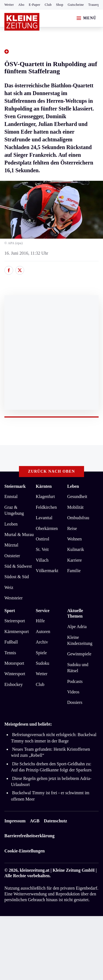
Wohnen (75, 539)
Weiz (9, 587)
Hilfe (40, 621)
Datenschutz (55, 821)
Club (48, 5)
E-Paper (35, 5)
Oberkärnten (47, 528)
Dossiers (75, 702)
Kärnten (44, 486)
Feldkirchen (46, 507)
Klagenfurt (45, 496)
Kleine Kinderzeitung (80, 640)
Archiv (42, 642)
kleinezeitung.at (35, 870)
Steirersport (15, 621)
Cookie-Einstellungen (25, 851)
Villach (42, 560)
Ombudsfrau (78, 518)
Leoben (11, 524)
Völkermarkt (47, 571)
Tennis (10, 653)
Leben (73, 486)
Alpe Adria (77, 627)
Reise (72, 528)
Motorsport (14, 663)
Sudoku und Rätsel (78, 668)
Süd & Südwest (18, 566)
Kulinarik (76, 549)
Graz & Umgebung (14, 510)
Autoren (43, 632)
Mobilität (76, 507)
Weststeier (13, 598)
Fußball (11, 642)
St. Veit (42, 549)
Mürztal (11, 545)
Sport (10, 611)
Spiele (41, 653)
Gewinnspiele (79, 654)
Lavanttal (44, 518)
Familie (74, 571)
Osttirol (42, 539)
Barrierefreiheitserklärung (29, 836)
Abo (21, 5)
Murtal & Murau (19, 535)
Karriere (75, 560)
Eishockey (14, 684)
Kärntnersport (17, 632)
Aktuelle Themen (75, 613)
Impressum (15, 821)
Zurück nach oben (51, 471)
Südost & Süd (17, 577)
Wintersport (15, 674)
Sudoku (42, 663)
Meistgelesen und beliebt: (28, 724)
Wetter (9, 5)
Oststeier (12, 556)
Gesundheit (77, 496)
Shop (60, 5)
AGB (35, 821)
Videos (73, 692)
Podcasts (75, 681)
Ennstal (11, 496)
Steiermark (15, 486)
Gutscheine (76, 5)
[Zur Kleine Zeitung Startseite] (22, 22)
